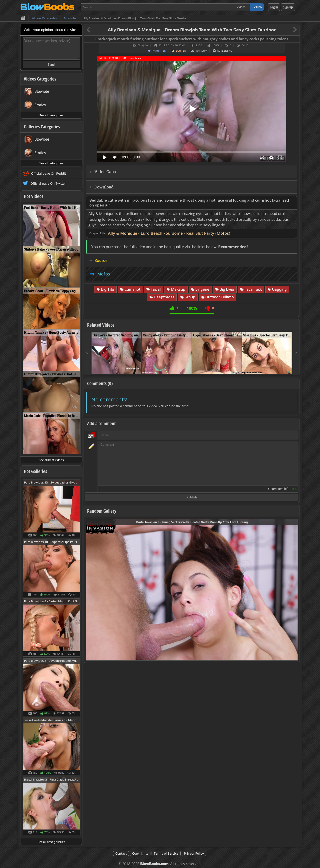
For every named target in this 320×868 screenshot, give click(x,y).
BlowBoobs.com (154, 864)
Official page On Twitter (48, 183)
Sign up (288, 7)
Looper (181, 51)
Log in (274, 7)
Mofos (104, 274)
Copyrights (140, 853)
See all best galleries (51, 842)
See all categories (51, 115)
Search (257, 7)
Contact (121, 853)
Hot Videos (34, 196)
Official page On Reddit (49, 173)
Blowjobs (143, 45)
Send (51, 65)
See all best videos (51, 460)
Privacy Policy (194, 853)
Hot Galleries (35, 471)
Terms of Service (166, 853)
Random (202, 51)
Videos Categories (40, 79)
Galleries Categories (42, 127)
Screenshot (226, 51)
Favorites (159, 51)
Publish (192, 498)
